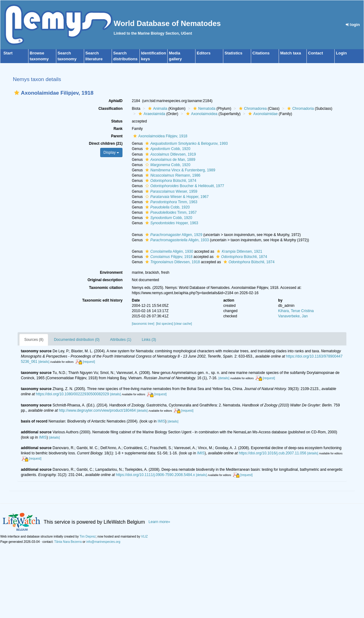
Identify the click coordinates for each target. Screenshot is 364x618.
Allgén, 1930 (169, 251)
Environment (111, 273)
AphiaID (116, 101)
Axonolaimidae (262, 114)
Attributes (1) (121, 340)
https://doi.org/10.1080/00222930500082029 (72, 394)
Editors (204, 53)
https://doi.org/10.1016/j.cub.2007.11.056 (272, 453)
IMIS (162, 421)
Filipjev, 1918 (168, 257)
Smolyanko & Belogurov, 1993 (186, 144)
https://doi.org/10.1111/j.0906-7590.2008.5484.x (156, 475)
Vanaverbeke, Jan (293, 316)
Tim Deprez (88, 536)
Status (117, 121)
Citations (261, 53)
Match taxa (291, 53)
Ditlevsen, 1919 (170, 154)
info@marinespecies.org (103, 542)
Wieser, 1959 (171, 191)
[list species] (164, 324)
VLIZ (144, 536)
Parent (117, 136)
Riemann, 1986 (172, 175)
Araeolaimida (151, 114)
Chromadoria (300, 109)
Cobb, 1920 (167, 149)
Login (341, 53)
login (353, 25)
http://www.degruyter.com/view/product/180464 (97, 410)
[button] (17, 93)
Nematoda (203, 109)
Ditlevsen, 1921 (239, 251)
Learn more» (159, 522)
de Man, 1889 (169, 160)
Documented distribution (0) (77, 340)
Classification (110, 109)
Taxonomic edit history (102, 300)
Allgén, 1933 (176, 240)
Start (8, 53)
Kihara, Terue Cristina (296, 311)
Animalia (157, 109)
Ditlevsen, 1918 (172, 262)
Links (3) (149, 340)
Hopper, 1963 (171, 223)
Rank (118, 129)
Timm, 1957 (170, 212)
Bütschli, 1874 (170, 181)
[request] (89, 362)
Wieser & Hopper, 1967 (176, 197)
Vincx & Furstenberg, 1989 (180, 170)
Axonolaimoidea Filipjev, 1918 (160, 136)
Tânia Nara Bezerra (68, 542)
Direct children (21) (106, 144)
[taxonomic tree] (143, 324)
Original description (105, 280)
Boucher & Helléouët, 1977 (184, 186)
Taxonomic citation (106, 288)
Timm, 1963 (171, 202)
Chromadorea (252, 109)
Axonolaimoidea (201, 114)
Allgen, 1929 (173, 235)
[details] (44, 362)
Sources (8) (34, 340)
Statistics (233, 53)
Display (111, 152)
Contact (315, 53)
